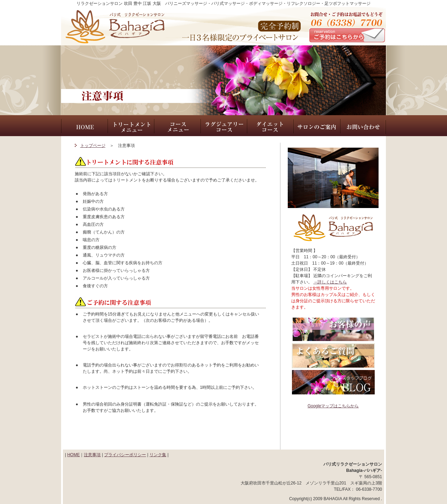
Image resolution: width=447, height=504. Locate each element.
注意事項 (92, 455)
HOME (73, 455)
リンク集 (158, 455)
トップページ (93, 146)
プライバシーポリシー (125, 455)
